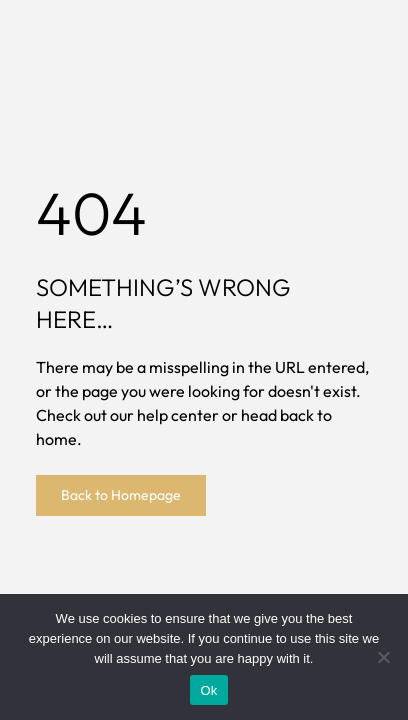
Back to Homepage (121, 495)
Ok (208, 690)
